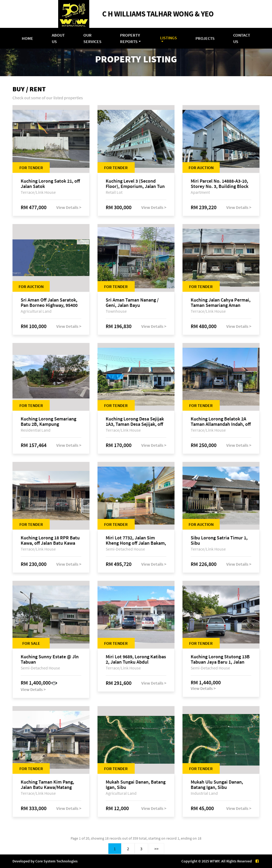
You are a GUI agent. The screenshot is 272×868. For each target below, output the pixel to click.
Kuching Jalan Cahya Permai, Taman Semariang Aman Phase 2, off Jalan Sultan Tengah (221, 303)
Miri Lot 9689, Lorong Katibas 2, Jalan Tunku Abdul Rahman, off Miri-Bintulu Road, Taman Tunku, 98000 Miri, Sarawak (136, 659)
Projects (205, 38)
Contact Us (242, 38)
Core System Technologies (56, 861)
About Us (58, 38)
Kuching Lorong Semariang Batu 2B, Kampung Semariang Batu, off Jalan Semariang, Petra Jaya (48, 422)
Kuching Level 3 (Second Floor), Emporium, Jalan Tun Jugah (135, 184)
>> (156, 849)
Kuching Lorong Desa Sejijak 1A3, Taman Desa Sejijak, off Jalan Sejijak (135, 422)
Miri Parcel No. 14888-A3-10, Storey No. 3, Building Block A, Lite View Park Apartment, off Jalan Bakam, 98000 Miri (220, 184)
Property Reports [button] (130, 38)
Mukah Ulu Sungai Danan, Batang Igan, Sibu (217, 785)
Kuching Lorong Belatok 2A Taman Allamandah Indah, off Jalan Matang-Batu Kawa (221, 422)
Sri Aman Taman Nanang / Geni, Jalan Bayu (132, 303)
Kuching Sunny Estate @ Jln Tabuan (50, 659)
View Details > (69, 207)
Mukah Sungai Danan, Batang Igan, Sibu (136, 785)
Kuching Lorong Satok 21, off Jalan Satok (50, 184)
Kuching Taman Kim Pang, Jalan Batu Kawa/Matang (47, 785)
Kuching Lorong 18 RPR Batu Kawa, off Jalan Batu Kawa (50, 540)
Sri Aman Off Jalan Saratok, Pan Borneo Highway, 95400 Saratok (49, 303)
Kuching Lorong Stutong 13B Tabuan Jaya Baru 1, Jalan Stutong (220, 659)
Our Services (92, 38)
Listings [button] (169, 38)
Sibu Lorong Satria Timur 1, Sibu (219, 540)
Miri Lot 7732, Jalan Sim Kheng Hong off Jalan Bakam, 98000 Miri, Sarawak (136, 540)
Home (27, 38)
